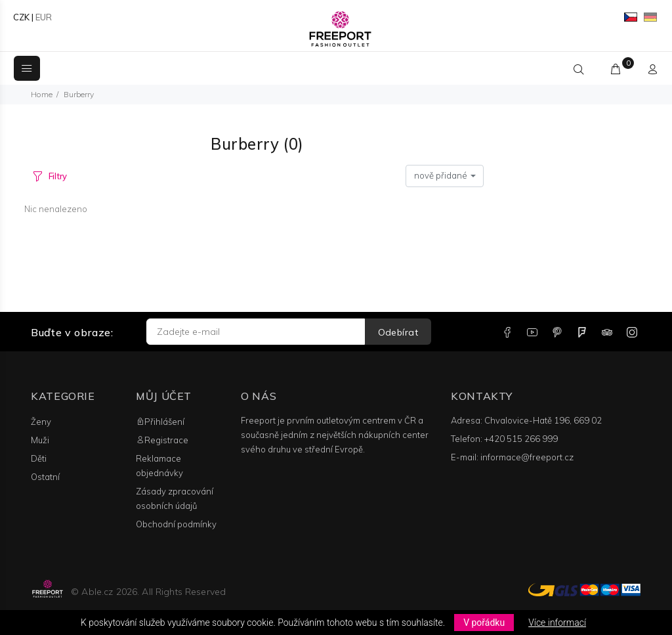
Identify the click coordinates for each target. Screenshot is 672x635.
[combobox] (445, 176)
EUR (44, 17)
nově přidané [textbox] (441, 175)
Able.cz (97, 592)
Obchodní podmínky (176, 524)
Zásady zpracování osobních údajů (175, 498)
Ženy (41, 422)
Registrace (162, 440)
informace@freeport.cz (527, 457)
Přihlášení (160, 422)
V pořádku (484, 623)
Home (42, 94)
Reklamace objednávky (159, 466)
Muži (40, 440)
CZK (21, 17)
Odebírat (398, 332)
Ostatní (45, 477)
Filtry (58, 176)
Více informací (557, 623)
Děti (39, 458)
